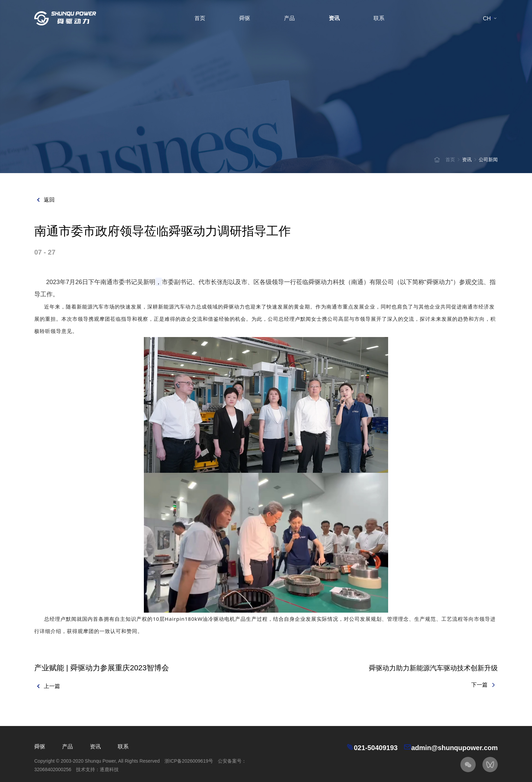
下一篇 (484, 685)
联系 (379, 18)
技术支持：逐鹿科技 (97, 769)
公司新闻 (488, 160)
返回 (44, 200)
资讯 (334, 18)
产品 (289, 18)
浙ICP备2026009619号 (189, 761)
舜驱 (245, 18)
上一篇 (47, 686)
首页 (200, 18)
